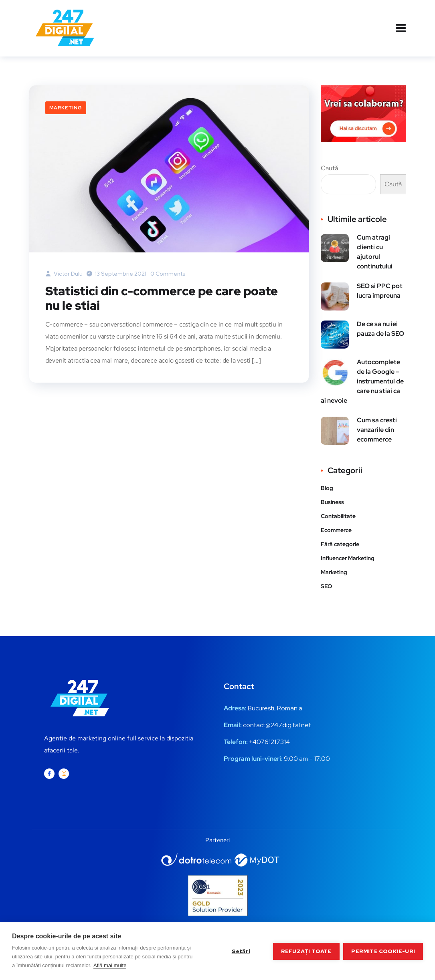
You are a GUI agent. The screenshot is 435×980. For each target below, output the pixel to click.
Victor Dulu (64, 274)
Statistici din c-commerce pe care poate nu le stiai (162, 298)
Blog (327, 488)
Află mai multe (110, 965)
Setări (241, 951)
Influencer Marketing (348, 558)
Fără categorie (340, 544)
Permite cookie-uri (383, 951)
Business (332, 502)
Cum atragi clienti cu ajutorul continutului (375, 252)
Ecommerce (336, 530)
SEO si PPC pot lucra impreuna (380, 291)
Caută (329, 168)
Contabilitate (338, 516)
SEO (326, 586)
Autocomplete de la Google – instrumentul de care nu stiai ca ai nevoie (362, 381)
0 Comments (168, 274)
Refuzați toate (306, 951)
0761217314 (273, 742)
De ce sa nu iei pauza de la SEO (380, 329)
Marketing (66, 108)
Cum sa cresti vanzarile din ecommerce (377, 430)
